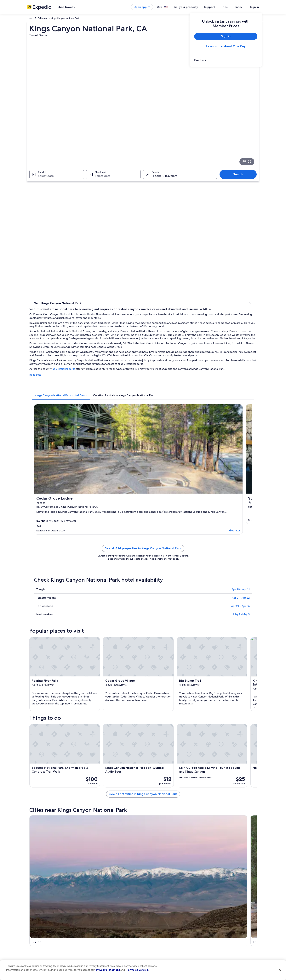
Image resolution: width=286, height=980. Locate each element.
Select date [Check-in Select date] (43, 133)
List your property (193, 7)
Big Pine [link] (150, 785)
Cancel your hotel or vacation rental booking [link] (230, 910)
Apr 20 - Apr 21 (241, 387)
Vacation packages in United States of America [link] (111, 922)
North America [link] (35, 19)
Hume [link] (92, 792)
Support (216, 7)
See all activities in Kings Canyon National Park (172, 645)
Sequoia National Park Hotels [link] (161, 760)
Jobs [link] (30, 910)
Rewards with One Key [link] (99, 947)
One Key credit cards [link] (98, 953)
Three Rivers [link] (97, 785)
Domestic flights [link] (95, 928)
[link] (226, 60)
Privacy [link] (151, 903)
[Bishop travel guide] (107, 673)
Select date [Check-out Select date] (101, 133)
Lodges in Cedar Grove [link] (52, 738)
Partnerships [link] (34, 922)
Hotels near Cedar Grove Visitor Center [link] (62, 745)
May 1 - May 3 (241, 412)
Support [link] (211, 903)
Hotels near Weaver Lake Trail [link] (56, 760)
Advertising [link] (33, 940)
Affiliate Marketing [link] (37, 947)
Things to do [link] (42, 184)
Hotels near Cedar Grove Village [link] (58, 752)
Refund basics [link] (214, 922)
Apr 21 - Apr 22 (241, 395)
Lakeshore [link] (208, 785)
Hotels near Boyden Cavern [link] (161, 752)
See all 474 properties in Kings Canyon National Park (171, 350)
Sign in (255, 7)
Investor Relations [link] (36, 934)
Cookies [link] (151, 910)
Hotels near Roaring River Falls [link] (57, 730)
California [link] (80, 19)
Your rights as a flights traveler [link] (222, 940)
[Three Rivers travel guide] (150, 673)
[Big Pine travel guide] (193, 673)
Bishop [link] (37, 785)
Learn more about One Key (226, 46)
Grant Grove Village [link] (215, 800)
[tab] (118, 252)
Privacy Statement (108, 970)
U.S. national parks (121, 226)
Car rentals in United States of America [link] (107, 934)
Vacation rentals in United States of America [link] (110, 916)
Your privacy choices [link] (157, 940)
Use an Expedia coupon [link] (219, 928)
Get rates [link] (135, 327)
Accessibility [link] (153, 934)
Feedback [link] (32, 953)
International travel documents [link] (223, 934)
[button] (143, 705)
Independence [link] (155, 792)
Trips (231, 7)
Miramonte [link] (152, 800)
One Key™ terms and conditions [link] (164, 922)
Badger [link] (37, 800)
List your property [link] (36, 916)
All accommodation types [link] (100, 940)
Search (240, 131)
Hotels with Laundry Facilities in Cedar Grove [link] (171, 738)
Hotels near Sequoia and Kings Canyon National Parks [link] (176, 745)
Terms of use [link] (153, 916)
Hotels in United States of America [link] (105, 910)
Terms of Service (137, 970)
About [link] (30, 903)
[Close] (280, 970)
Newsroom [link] (33, 928)
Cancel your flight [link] (216, 916)
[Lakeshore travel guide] (236, 673)
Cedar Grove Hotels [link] (156, 730)
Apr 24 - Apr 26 (240, 403)
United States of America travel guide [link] (107, 903)
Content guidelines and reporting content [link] (169, 947)
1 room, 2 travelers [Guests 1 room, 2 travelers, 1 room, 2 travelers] (164, 133)
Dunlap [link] (93, 800)
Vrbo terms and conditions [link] (161, 928)
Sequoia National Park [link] (47, 792)
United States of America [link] (59, 19)
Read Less (92, 235)
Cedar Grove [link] (210, 792)
